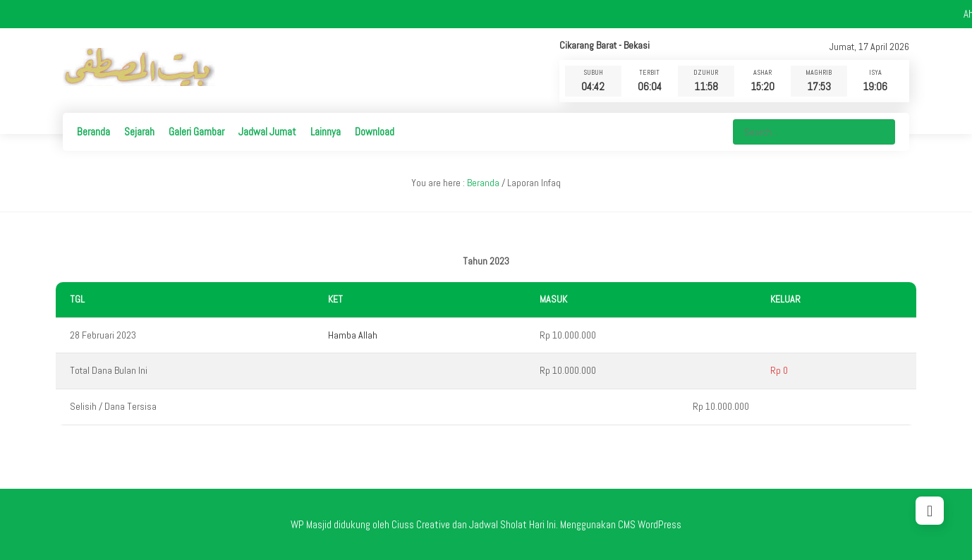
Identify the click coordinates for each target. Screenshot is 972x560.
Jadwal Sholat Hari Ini (512, 524)
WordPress (660, 524)
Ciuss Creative (421, 524)
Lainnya (326, 132)
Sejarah (139, 132)
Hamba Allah (353, 335)
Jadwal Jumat (267, 132)
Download (375, 132)
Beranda (93, 132)
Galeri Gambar (196, 132)
